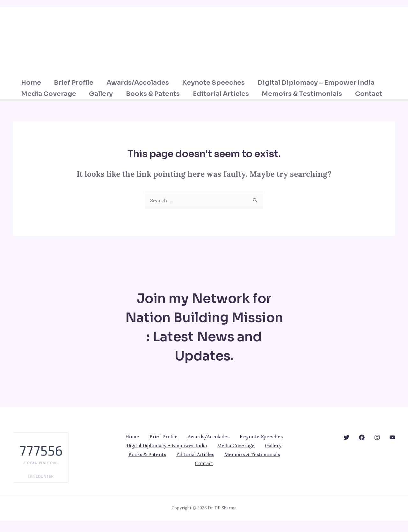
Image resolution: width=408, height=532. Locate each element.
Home (35, 83)
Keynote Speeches (218, 83)
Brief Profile (78, 83)
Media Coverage (52, 94)
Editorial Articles (226, 94)
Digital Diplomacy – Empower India (321, 83)
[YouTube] (392, 449)
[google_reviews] (362, 449)
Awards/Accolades (142, 83)
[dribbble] (377, 449)
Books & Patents (157, 94)
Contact (38, 105)
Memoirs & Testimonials (307, 94)
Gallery (105, 94)
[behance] (346, 449)
